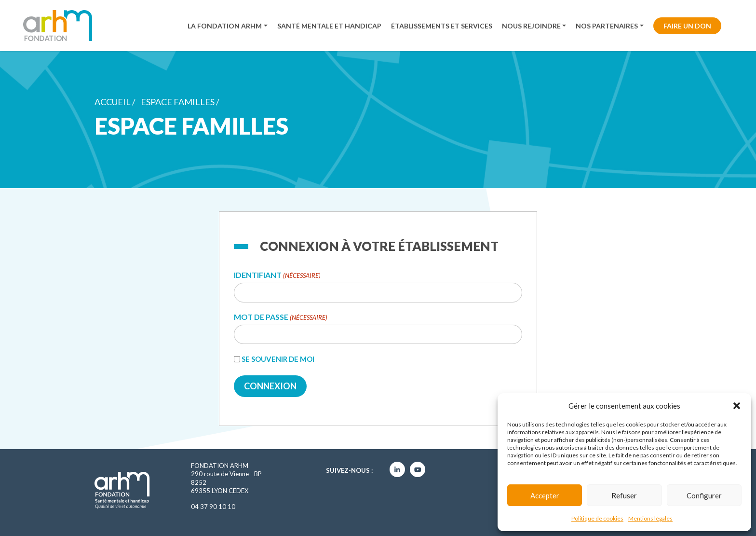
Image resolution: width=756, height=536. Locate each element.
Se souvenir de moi (278, 359)
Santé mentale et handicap (329, 26)
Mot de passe (281, 317)
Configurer (704, 495)
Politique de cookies (597, 518)
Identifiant (277, 275)
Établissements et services (442, 26)
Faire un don (687, 26)
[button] (737, 406)
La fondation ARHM (225, 26)
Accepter (545, 495)
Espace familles (178, 102)
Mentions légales (650, 518)
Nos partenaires (607, 26)
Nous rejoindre (531, 26)
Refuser (624, 495)
